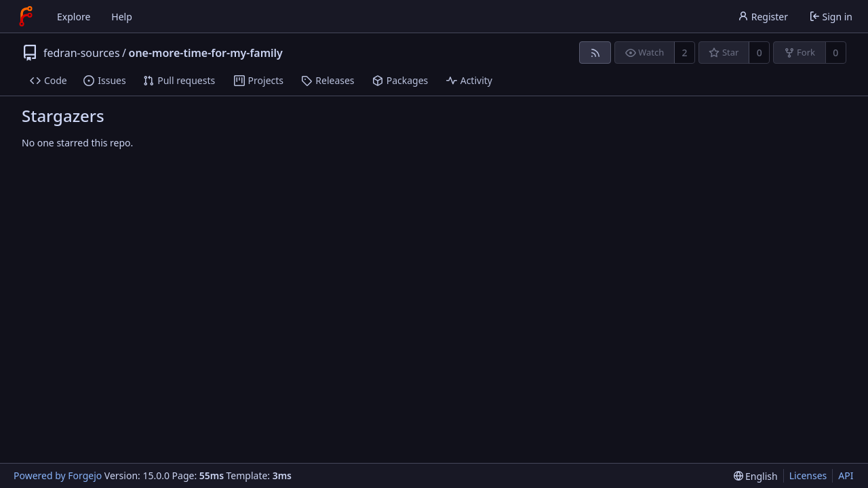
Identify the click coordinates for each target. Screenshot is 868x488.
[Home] (26, 16)
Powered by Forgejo (58, 475)
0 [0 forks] (835, 53)
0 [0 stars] (759, 53)
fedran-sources (82, 53)
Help (122, 17)
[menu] (756, 476)
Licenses (808, 475)
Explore (74, 17)
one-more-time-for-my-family (206, 53)
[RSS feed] (595, 53)
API (846, 475)
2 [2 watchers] (685, 53)
